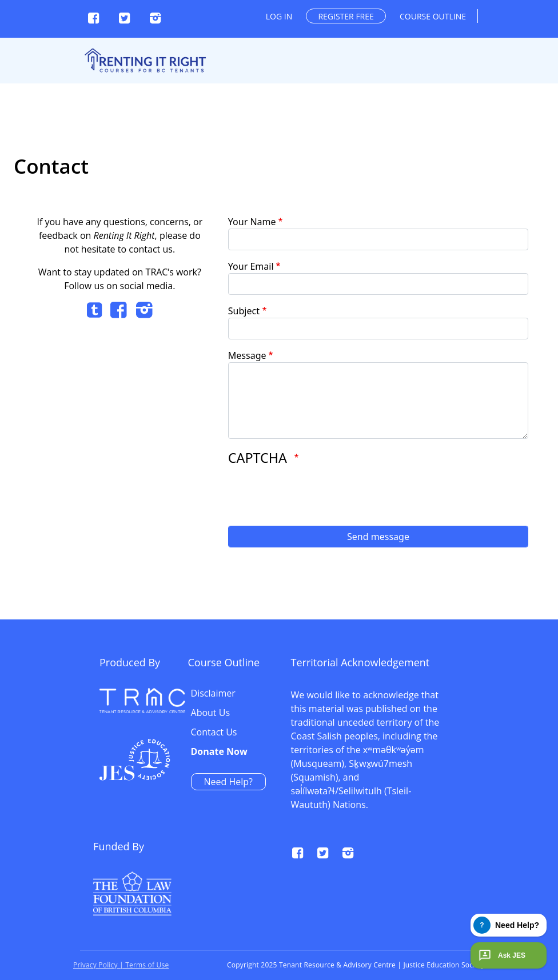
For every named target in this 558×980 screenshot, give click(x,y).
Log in (279, 16)
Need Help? (414, 782)
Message (247, 355)
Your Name (252, 222)
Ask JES (501, 955)
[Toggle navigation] (542, 30)
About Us (396, 713)
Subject (244, 311)
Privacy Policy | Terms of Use (121, 965)
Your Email (251, 266)
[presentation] (315, 495)
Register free (346, 16)
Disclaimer (398, 694)
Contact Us (399, 733)
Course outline (433, 16)
